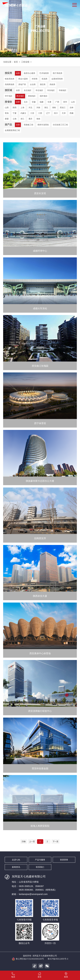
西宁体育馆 (40, 424)
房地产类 (22, 84)
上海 (22, 108)
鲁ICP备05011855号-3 (58, 959)
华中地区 (9, 96)
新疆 (7, 119)
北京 (26, 102)
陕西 (15, 108)
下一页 (56, 842)
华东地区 (51, 90)
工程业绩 (25, 62)
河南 (38, 108)
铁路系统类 (10, 79)
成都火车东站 (40, 309)
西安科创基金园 (40, 769)
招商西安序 (40, 539)
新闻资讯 (16, 867)
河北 (30, 108)
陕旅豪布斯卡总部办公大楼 (40, 481)
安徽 (34, 102)
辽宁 (48, 113)
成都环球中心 (40, 251)
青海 (7, 113)
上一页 (32, 842)
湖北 (46, 108)
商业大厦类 (23, 79)
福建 (42, 102)
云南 (15, 119)
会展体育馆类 (57, 79)
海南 (38, 119)
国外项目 (44, 96)
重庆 (30, 119)
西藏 (72, 113)
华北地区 (39, 90)
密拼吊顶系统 (43, 125)
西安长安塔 (40, 194)
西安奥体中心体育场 (40, 654)
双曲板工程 (29, 125)
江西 (40, 113)
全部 (18, 90)
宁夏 (15, 113)
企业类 (33, 84)
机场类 (45, 79)
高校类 (52, 84)
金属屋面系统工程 (12, 131)
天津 (64, 113)
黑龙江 (63, 108)
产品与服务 (40, 860)
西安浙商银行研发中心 (40, 711)
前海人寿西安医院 (40, 826)
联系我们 (40, 867)
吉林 (72, 108)
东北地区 (28, 90)
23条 (24, 842)
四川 (56, 113)
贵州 (65, 102)
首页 (16, 62)
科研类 (35, 79)
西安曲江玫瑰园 (40, 366)
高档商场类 (10, 84)
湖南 (54, 108)
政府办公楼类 (29, 73)
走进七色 (16, 860)
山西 (7, 108)
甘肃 (49, 102)
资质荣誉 (64, 860)
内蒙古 (23, 113)
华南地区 (63, 90)
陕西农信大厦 (40, 596)
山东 (73, 102)
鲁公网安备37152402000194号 (28, 959)
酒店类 (43, 84)
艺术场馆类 (44, 73)
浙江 (22, 119)
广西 (57, 102)
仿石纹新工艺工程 (60, 125)
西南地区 (32, 96)
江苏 (32, 113)
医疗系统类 (58, 73)
